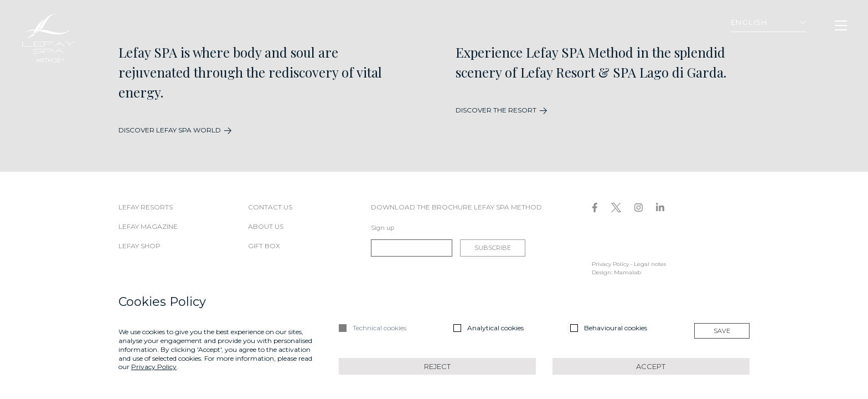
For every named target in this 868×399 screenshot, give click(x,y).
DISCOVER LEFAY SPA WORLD (170, 130)
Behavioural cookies (616, 328)
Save (722, 331)
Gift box (264, 246)
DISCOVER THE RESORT (496, 110)
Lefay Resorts (146, 207)
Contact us (270, 207)
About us (266, 226)
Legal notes (650, 264)
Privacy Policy (610, 264)
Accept (651, 366)
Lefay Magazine (148, 226)
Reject (437, 366)
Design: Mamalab (616, 272)
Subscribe (493, 248)
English (768, 22)
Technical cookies (379, 328)
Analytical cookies (495, 328)
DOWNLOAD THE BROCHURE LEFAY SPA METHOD (456, 207)
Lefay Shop (139, 246)
